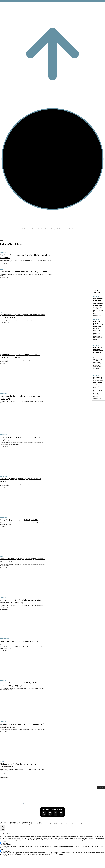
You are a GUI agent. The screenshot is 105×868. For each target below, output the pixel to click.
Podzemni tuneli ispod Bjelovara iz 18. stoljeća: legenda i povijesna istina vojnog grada (98, 397)
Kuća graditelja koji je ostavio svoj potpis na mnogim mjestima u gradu (22, 444)
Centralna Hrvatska (97, 389)
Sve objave (3, 399)
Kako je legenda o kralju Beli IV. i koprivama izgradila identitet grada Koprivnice (98, 334)
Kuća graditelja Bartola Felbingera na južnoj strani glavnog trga (20, 402)
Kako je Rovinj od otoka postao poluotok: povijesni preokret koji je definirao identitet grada (98, 364)
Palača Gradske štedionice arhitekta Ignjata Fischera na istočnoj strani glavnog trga (20, 696)
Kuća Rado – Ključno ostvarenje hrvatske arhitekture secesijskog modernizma (23, 256)
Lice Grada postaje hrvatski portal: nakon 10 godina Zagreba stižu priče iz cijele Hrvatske (98, 307)
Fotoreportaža (5, 650)
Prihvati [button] (83, 837)
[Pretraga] (101, 801)
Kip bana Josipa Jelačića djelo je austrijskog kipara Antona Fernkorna (20, 779)
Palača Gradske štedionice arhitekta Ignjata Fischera (20, 526)
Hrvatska (96, 299)
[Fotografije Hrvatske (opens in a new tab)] (40, 229)
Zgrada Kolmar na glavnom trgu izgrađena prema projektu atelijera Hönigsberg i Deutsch (19, 360)
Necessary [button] (3, 855)
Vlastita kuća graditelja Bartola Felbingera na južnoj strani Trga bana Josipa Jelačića (21, 611)
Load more (4, 791)
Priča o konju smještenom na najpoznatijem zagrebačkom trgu (24, 273)
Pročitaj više (89, 837)
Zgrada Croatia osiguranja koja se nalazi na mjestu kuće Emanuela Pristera (22, 318)
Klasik (2, 564)
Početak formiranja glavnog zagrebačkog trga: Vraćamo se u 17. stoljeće (22, 568)
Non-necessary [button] (4, 863)
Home (2, 240)
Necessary (5, 857)
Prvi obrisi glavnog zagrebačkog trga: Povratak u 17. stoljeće (21, 485)
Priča (2, 269)
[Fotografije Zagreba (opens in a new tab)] (58, 229)
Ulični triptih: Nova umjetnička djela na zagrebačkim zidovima (22, 653)
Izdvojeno (3, 253)
